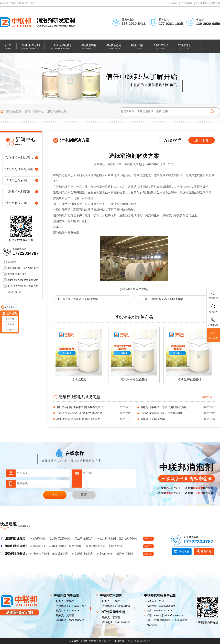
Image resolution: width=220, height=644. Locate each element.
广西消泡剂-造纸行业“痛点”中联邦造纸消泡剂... (82, 413)
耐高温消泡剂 (60, 554)
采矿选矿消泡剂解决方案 (83, 299)
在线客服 (184, 551)
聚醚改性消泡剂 (95, 546)
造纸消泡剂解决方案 (153, 419)
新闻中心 (39, 111)
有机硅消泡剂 (38, 546)
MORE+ (148, 539)
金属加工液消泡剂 (60, 538)
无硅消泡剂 (115, 546)
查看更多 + (208, 397)
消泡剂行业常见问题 (19, 169)
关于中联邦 (187, 3)
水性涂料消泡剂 (106, 538)
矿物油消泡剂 (58, 546)
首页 (27, 111)
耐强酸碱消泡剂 (39, 554)
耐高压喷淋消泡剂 (83, 554)
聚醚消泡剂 (76, 546)
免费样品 (206, 551)
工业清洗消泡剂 (84, 538)
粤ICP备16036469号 (139, 641)
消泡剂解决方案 (57, 111)
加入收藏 (173, 3)
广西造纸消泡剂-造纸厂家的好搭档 (161, 413)
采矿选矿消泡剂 (129, 538)
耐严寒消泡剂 (125, 554)
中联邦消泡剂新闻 (18, 192)
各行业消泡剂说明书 (19, 158)
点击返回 (202, 140)
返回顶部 (213, 335)
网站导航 (215, 3)
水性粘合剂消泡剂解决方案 (167, 299)
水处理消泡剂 (38, 538)
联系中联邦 (202, 3)
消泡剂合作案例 (16, 180)
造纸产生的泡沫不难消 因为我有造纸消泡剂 (82, 407)
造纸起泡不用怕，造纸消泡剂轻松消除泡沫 (166, 407)
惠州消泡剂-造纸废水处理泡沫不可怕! (79, 419)
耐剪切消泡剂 (105, 554)
